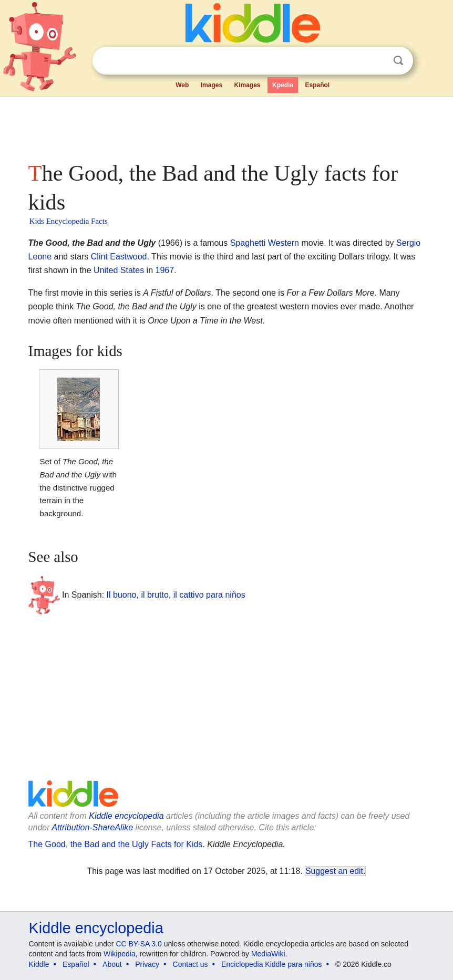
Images (212, 85)
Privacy (147, 964)
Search (398, 61)
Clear (377, 61)
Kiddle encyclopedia (126, 816)
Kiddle (39, 964)
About (112, 964)
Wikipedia (120, 954)
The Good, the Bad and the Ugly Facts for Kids (116, 844)
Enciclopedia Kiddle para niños (271, 964)
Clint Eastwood (119, 257)
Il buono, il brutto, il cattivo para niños (176, 595)
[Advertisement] (227, 126)
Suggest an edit (334, 871)
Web (182, 85)
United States (119, 270)
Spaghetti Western (265, 243)
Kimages (248, 85)
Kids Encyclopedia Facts (69, 221)
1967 (165, 270)
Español (317, 85)
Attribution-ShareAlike (92, 827)
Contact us (191, 964)
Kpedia (283, 85)
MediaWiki (268, 954)
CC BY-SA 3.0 (138, 944)
